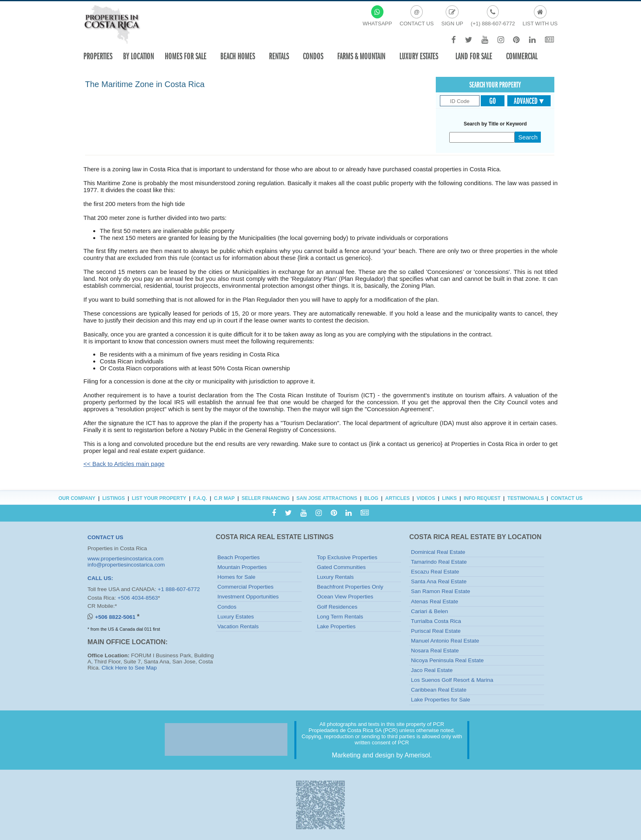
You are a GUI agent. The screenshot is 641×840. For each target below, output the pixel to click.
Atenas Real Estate (435, 601)
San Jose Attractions (327, 498)
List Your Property (159, 498)
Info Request (482, 498)
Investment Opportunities (248, 597)
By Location (139, 56)
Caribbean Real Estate (439, 690)
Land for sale (474, 56)
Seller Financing (266, 498)
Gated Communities (341, 567)
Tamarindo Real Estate (439, 562)
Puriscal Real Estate (436, 631)
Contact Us (567, 498)
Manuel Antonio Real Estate (445, 641)
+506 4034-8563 (138, 598)
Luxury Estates (419, 56)
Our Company (77, 498)
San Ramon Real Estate (440, 591)
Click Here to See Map (129, 668)
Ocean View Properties (345, 597)
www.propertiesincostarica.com (126, 559)
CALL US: (100, 578)
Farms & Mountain (361, 56)
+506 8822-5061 (116, 617)
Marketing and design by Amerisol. (382, 755)
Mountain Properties (242, 567)
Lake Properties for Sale (440, 700)
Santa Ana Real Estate (439, 581)
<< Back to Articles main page (124, 464)
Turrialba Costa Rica (436, 621)
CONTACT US (105, 537)
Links (449, 498)
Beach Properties (239, 557)
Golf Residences (337, 607)
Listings (113, 498)
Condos (313, 56)
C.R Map (224, 498)
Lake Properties (336, 626)
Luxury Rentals (335, 577)
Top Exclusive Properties (347, 557)
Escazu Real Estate (435, 572)
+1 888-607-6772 (179, 589)
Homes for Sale (236, 577)
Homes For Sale (186, 56)
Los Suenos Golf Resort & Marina (452, 680)
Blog (371, 498)
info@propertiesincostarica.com (126, 565)
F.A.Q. (200, 498)
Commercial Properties (245, 587)
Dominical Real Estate (438, 552)
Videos (426, 498)
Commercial (522, 56)
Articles (397, 498)
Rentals (279, 56)
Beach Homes (238, 56)
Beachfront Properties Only (350, 587)
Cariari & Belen (429, 611)
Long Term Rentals (340, 617)
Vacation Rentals (238, 626)
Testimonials (526, 498)
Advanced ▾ (529, 101)
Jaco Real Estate (432, 670)
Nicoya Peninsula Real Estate (447, 660)
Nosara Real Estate (435, 651)
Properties (98, 56)
